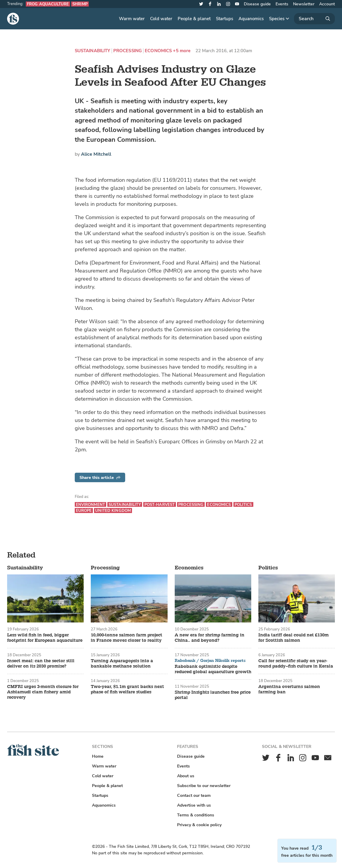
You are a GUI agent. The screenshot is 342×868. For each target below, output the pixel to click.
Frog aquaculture (48, 4)
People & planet (194, 19)
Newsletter (304, 4)
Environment (90, 505)
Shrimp (80, 4)
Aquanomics (251, 19)
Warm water (132, 19)
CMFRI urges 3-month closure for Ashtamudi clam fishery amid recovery (43, 692)
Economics (158, 51)
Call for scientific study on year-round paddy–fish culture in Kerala (296, 664)
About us (186, 776)
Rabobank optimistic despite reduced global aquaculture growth (213, 669)
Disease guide (257, 4)
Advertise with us (194, 805)
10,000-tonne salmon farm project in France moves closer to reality (127, 638)
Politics (243, 505)
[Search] (314, 19)
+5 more (182, 51)
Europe (84, 511)
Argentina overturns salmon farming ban (289, 689)
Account (327, 4)
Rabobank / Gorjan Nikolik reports (210, 661)
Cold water (161, 19)
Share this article (100, 478)
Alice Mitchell (96, 154)
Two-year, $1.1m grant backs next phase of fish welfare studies (127, 689)
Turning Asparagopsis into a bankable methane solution (122, 664)
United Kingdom (113, 511)
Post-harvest (160, 505)
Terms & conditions (196, 815)
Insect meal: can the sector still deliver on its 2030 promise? (41, 664)
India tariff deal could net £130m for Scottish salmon (294, 638)
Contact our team (194, 795)
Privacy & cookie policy (199, 825)
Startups (225, 19)
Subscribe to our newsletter (204, 786)
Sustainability (93, 51)
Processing (128, 51)
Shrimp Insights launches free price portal (213, 695)
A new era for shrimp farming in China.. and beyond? (210, 638)
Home (98, 756)
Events (282, 4)
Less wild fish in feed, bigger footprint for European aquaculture (45, 638)
